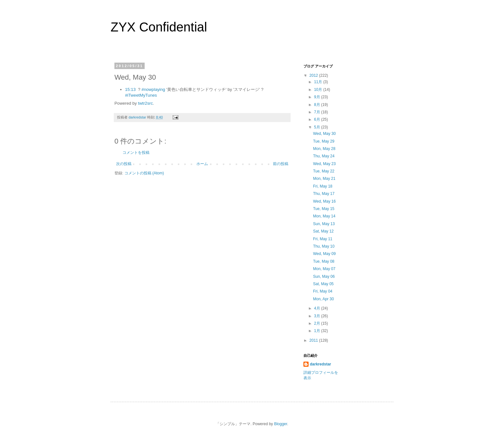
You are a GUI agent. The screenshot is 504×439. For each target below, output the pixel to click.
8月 (318, 105)
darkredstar (320, 364)
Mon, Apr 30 (324, 299)
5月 (318, 127)
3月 (318, 316)
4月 (318, 308)
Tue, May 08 (324, 261)
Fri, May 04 (323, 291)
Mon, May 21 (324, 179)
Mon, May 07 (324, 269)
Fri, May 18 (323, 186)
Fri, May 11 (323, 239)
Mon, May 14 (324, 216)
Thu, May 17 (324, 194)
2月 (318, 323)
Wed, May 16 (324, 201)
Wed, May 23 (324, 164)
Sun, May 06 (324, 277)
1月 (318, 331)
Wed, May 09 (324, 254)
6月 (318, 119)
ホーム (202, 164)
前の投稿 (281, 164)
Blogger (281, 424)
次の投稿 (124, 164)
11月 (319, 82)
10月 (319, 90)
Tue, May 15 (324, 209)
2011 (314, 340)
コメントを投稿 (136, 153)
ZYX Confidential (159, 27)
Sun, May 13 (324, 224)
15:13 (130, 89)
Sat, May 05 (323, 284)
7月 (318, 112)
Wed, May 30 (324, 134)
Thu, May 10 (324, 246)
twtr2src (145, 103)
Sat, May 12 (323, 231)
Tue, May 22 (324, 171)
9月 (318, 97)
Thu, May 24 (324, 156)
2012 (314, 75)
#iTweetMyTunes (141, 95)
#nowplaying (153, 89)
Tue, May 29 (324, 141)
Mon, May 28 (324, 149)
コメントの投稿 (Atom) (144, 173)
